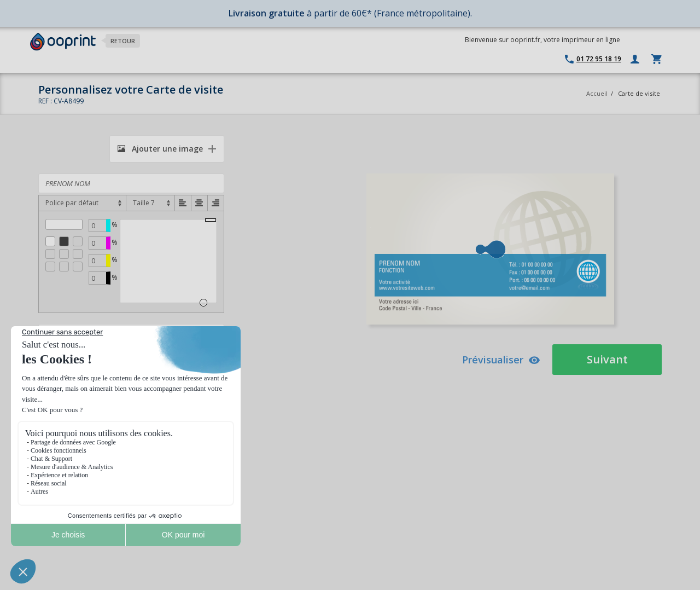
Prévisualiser (501, 360)
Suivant (607, 359)
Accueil (597, 93)
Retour (123, 41)
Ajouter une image (160, 149)
